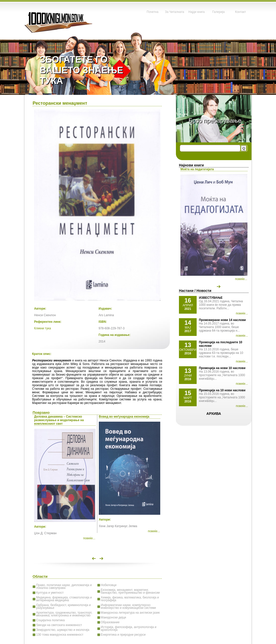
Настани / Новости (195, 291)
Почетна (152, 12)
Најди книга (196, 12)
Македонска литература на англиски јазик (130, 613)
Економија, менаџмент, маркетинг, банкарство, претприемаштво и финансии (130, 591)
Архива (214, 414)
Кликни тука (42, 328)
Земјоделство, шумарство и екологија (63, 630)
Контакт (240, 12)
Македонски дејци (113, 617)
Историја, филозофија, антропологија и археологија (129, 628)
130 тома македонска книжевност (60, 635)
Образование (110, 622)
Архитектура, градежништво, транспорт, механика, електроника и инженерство (64, 614)
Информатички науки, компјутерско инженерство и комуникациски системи (128, 606)
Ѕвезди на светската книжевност (59, 625)
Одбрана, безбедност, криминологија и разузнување (63, 606)
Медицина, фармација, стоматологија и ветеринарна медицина (64, 599)
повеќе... (241, 279)
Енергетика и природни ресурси (123, 635)
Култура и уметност (50, 593)
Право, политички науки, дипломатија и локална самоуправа (64, 586)
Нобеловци (109, 585)
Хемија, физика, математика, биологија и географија (130, 599)
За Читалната (174, 12)
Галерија (218, 12)
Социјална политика (50, 620)
